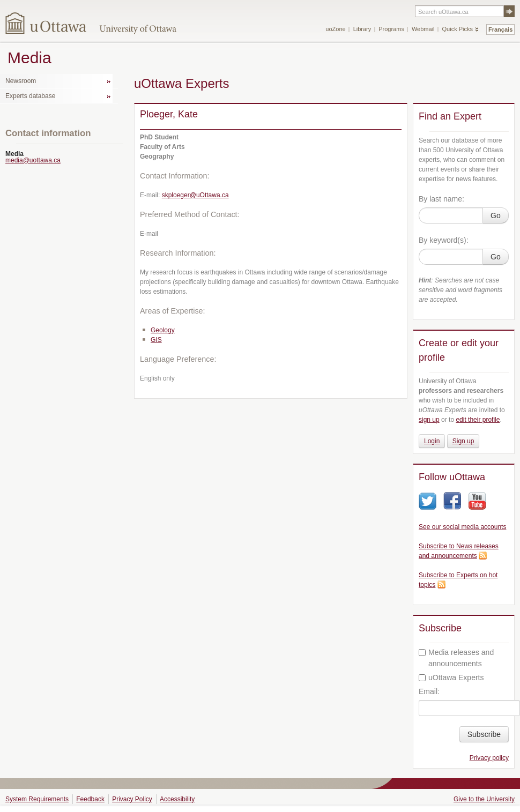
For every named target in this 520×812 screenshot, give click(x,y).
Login (432, 441)
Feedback (90, 799)
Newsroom (21, 81)
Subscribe (484, 734)
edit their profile (478, 420)
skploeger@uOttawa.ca (195, 195)
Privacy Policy (132, 799)
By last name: (441, 199)
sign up (429, 420)
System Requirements (37, 799)
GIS (156, 340)
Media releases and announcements (456, 658)
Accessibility (177, 799)
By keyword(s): (444, 240)
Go (496, 215)
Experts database (30, 96)
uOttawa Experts (451, 677)
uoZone (335, 29)
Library (362, 29)
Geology (163, 330)
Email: (429, 691)
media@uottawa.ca (33, 160)
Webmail (423, 29)
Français (500, 29)
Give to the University (484, 799)
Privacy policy (489, 758)
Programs (391, 29)
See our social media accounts (462, 527)
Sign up (463, 441)
